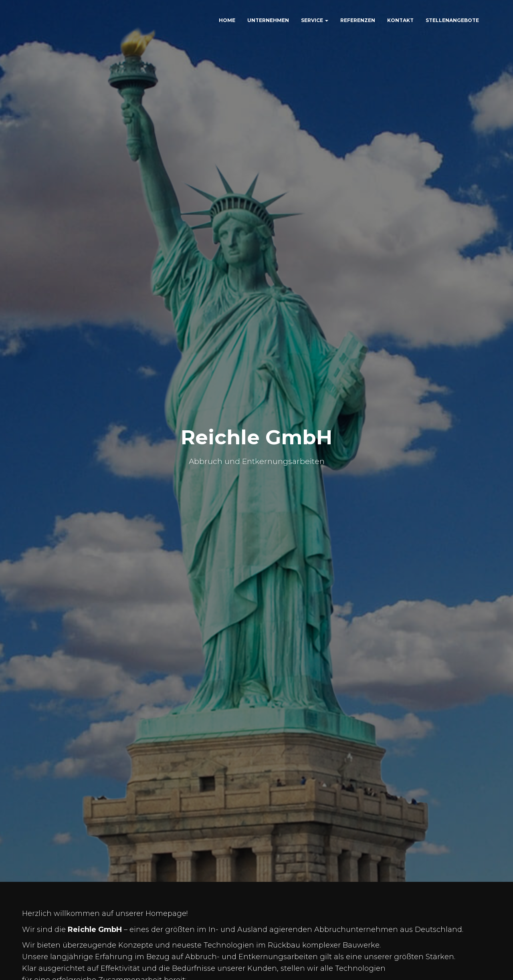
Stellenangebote (452, 20)
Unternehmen (268, 20)
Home (227, 20)
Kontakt (400, 20)
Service (315, 20)
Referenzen (358, 20)
